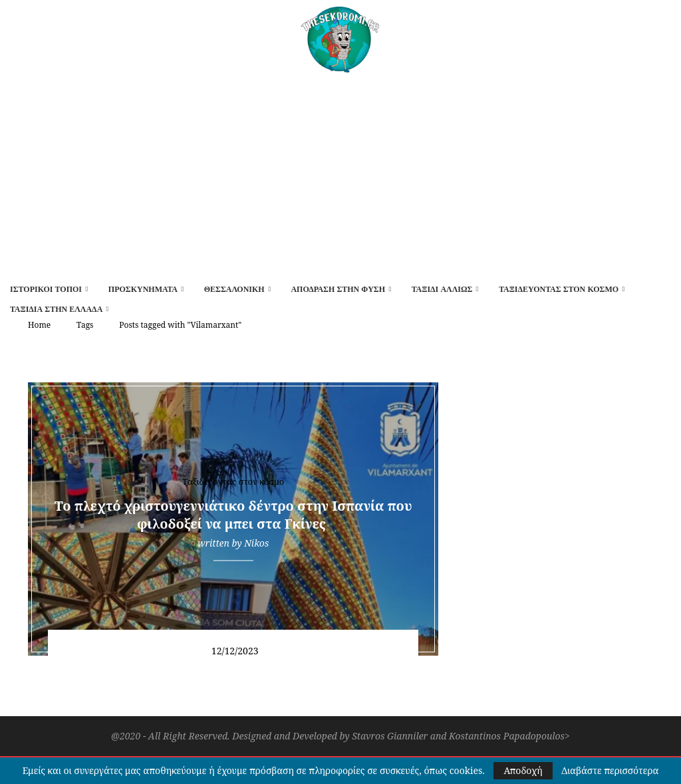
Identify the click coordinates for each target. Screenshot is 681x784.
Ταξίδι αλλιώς (442, 289)
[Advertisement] (340, 172)
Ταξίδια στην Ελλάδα (56, 309)
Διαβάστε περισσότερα (610, 771)
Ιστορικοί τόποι (46, 289)
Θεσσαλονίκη (234, 289)
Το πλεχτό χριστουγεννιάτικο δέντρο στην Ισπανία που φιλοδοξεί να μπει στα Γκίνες (233, 515)
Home (39, 325)
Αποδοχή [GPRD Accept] (523, 770)
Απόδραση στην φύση (338, 289)
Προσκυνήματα (143, 289)
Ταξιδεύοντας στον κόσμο (559, 289)
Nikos (256, 543)
